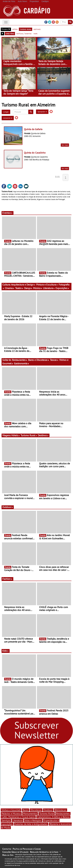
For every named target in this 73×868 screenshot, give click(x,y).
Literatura (49, 288)
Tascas (54, 360)
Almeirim (8, 118)
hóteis (15, 29)
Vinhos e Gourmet (11, 810)
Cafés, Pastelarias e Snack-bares (18, 817)
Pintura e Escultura (47, 285)
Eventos (8, 213)
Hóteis (16, 435)
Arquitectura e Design (23, 285)
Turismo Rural (29, 435)
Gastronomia (22, 363)
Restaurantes (20, 360)
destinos (37, 29)
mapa (35, 33)
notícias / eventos (24, 33)
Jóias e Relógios (33, 820)
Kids (6, 651)
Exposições (62, 288)
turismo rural (26, 29)
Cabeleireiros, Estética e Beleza (53, 817)
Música (38, 288)
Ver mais (65, 145)
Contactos (7, 849)
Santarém (42, 112)
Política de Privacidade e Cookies (27, 849)
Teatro (19, 288)
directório (10, 33)
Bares (25, 810)
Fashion (7, 579)
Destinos (43, 435)
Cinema (10, 288)
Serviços (6, 820)
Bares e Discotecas (39, 360)
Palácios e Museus (11, 814)
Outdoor (8, 507)
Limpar (6, 112)
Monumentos (30, 814)
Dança (28, 288)
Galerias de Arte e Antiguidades (31, 824)
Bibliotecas (61, 810)
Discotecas (36, 810)
